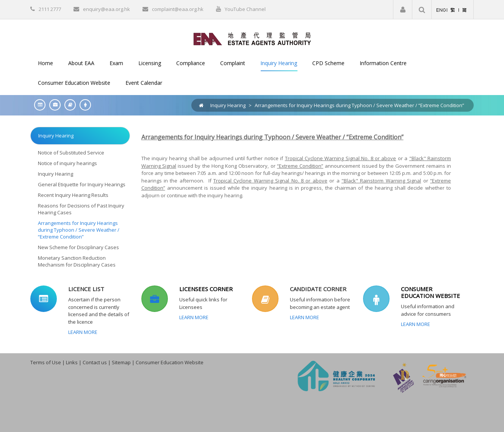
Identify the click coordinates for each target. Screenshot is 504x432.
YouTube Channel (245, 9)
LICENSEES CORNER (206, 289)
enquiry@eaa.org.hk (106, 9)
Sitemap (121, 362)
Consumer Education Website (170, 362)
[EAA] (252, 38)
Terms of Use (46, 362)
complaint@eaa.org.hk (178, 9)
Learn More (83, 332)
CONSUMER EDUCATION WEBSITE (430, 292)
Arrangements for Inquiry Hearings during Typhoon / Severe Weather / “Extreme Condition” (359, 105)
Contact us (95, 362)
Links (72, 362)
